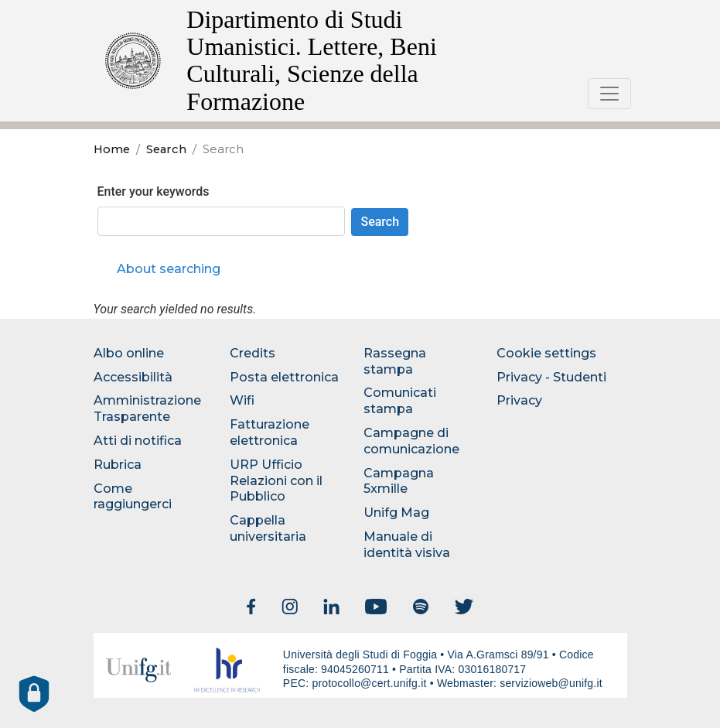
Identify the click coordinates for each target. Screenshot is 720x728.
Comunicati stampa (400, 401)
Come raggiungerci (133, 497)
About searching (169, 269)
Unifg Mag (396, 513)
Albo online (129, 353)
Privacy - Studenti (551, 377)
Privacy (519, 400)
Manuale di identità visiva (407, 545)
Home (112, 149)
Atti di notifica (138, 441)
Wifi (242, 400)
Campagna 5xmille (399, 481)
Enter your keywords (154, 191)
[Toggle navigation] (609, 94)
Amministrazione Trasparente (147, 408)
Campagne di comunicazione (411, 441)
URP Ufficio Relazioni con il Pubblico (276, 481)
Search (166, 149)
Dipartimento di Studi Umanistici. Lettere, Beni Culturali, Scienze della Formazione (311, 60)
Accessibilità (133, 377)
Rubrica (118, 465)
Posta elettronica (284, 377)
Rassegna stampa (395, 361)
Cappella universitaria (268, 528)
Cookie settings (546, 353)
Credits (253, 353)
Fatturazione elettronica (270, 432)
